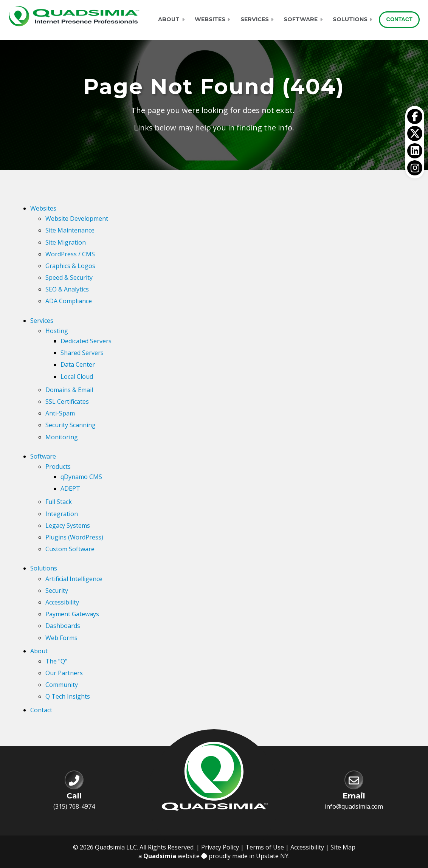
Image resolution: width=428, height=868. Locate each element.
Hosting (57, 331)
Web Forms (61, 638)
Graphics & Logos (70, 266)
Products (58, 467)
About (169, 19)
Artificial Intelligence (74, 579)
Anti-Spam (60, 413)
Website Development (77, 219)
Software (301, 19)
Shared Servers (82, 353)
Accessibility (62, 602)
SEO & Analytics (67, 289)
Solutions (350, 19)
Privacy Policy (220, 847)
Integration (62, 514)
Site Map (343, 847)
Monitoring (62, 437)
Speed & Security (69, 277)
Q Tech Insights (68, 696)
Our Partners (64, 673)
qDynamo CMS (81, 477)
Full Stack (59, 502)
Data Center (78, 364)
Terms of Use (265, 847)
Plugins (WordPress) (74, 537)
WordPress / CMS (70, 254)
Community (62, 685)
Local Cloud (77, 377)
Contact (399, 19)
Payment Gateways (72, 614)
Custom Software (70, 549)
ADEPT (70, 488)
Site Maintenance (70, 230)
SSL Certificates (67, 401)
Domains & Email (69, 390)
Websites (210, 19)
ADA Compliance (69, 301)
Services (255, 19)
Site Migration (66, 242)
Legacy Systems (68, 525)
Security (57, 591)
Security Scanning (71, 425)
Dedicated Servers (86, 341)
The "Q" (56, 661)
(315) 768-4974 (74, 806)
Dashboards (63, 626)
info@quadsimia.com (354, 806)
